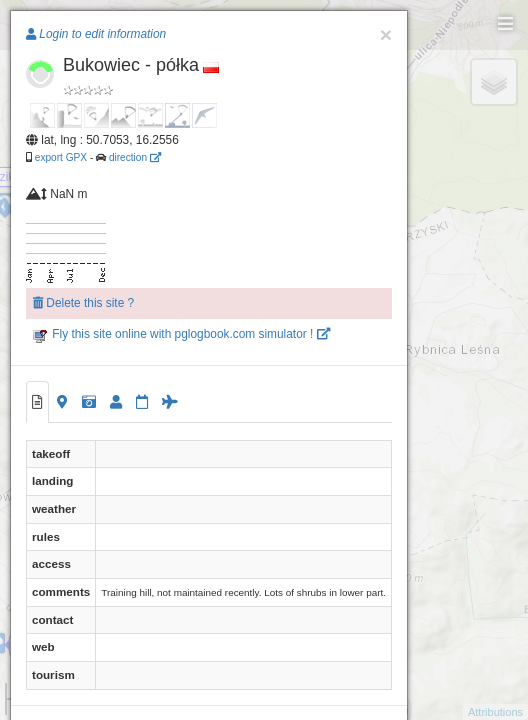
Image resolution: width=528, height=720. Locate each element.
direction (135, 157)
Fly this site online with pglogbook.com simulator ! (181, 334)
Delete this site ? (83, 303)
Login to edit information (96, 34)
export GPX (61, 157)
